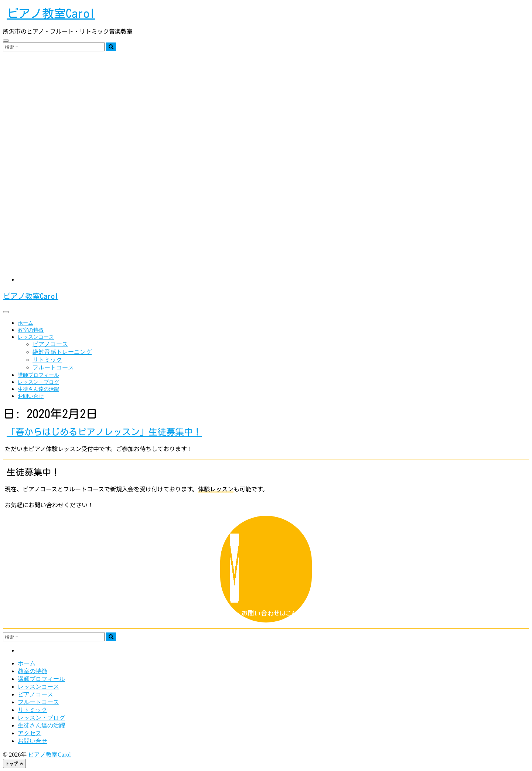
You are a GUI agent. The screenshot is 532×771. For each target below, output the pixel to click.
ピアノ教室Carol (51, 13)
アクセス (30, 733)
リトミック (47, 360)
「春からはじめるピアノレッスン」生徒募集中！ (104, 432)
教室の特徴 (31, 330)
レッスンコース (36, 337)
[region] (266, 161)
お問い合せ (31, 396)
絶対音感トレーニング (62, 352)
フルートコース (53, 367)
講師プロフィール (38, 375)
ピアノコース (50, 344)
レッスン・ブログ (38, 382)
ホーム (25, 323)
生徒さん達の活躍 (38, 389)
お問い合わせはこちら (266, 569)
